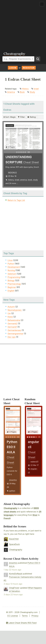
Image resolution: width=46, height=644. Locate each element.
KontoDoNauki (16, 574)
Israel (36, 89)
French (7, 518)
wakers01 (34, 462)
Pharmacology (14, 284)
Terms (25, 616)
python (12, 491)
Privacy (35, 616)
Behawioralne (14, 320)
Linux (10, 260)
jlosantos (13, 480)
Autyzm (11, 307)
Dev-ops (12, 337)
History (25, 89)
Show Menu (42, 4)
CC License (13, 616)
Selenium (12, 274)
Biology (11, 281)
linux (35, 515)
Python (11, 264)
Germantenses (14, 330)
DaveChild (14, 539)
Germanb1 (12, 327)
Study (32, 92)
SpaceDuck (14, 544)
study (35, 180)
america (24, 180)
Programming (14, 277)
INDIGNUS (12, 173)
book (30, 180)
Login (13, 68)
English (11, 291)
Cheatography (10, 508)
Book (22, 92)
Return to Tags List (16, 200)
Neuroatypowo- (15, 310)
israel (17, 180)
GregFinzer (14, 588)
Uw (9, 313)
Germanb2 (13, 324)
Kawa (10, 317)
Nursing (11, 270)
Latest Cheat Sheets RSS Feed (21, 623)
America (11, 92)
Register (29, 68)
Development (14, 267)
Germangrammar (15, 334)
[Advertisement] (23, 24)
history (11, 180)
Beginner (12, 287)
